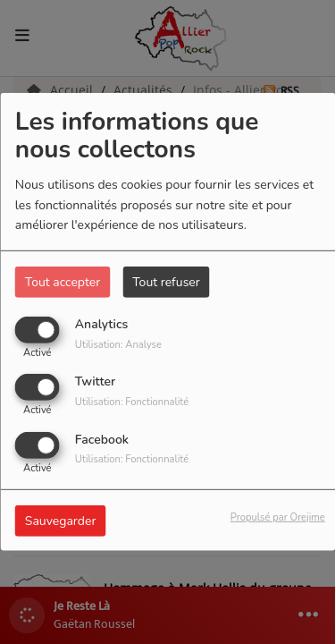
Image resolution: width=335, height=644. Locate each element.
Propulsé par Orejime (278, 517)
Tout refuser (166, 282)
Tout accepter (63, 282)
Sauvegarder (61, 520)
